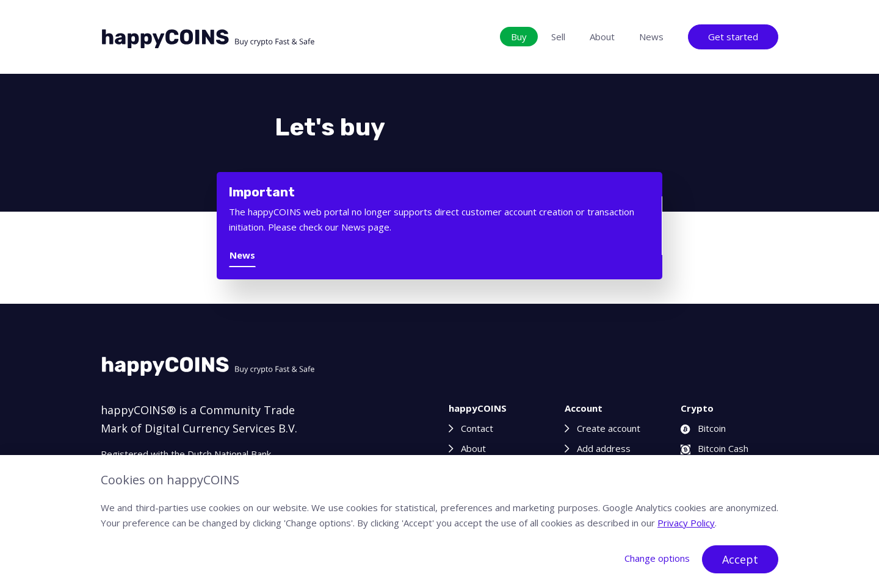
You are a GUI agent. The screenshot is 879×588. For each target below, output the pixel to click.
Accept (740, 559)
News (651, 37)
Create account (609, 428)
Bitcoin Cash (714, 448)
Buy (519, 37)
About (602, 37)
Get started (733, 37)
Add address (604, 448)
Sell (558, 37)
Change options (657, 558)
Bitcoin (703, 428)
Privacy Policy (686, 523)
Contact (477, 428)
